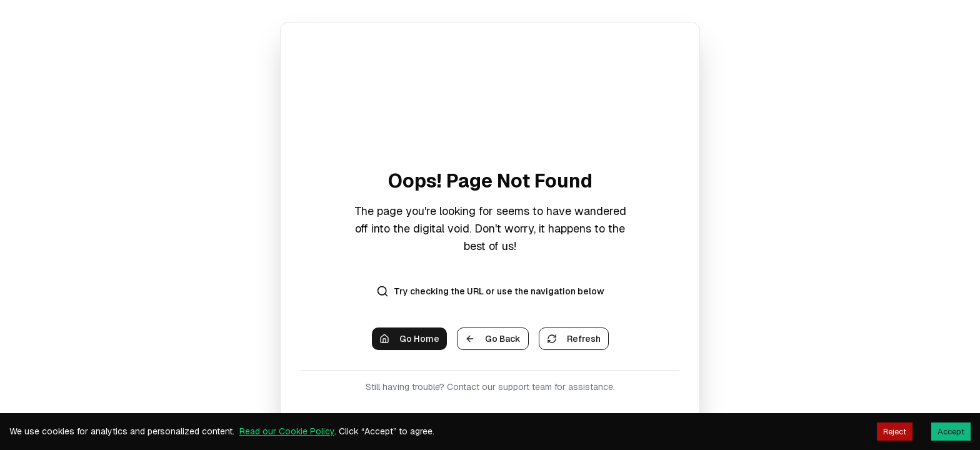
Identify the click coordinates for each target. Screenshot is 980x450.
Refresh (574, 339)
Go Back (493, 339)
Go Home (409, 339)
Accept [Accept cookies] (951, 432)
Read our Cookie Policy (287, 431)
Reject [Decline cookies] (895, 432)
